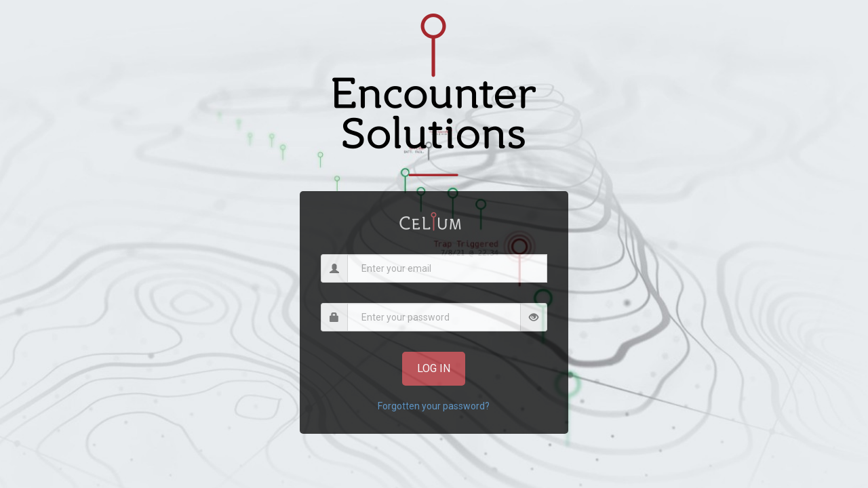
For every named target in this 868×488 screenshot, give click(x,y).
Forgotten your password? (434, 406)
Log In (434, 368)
